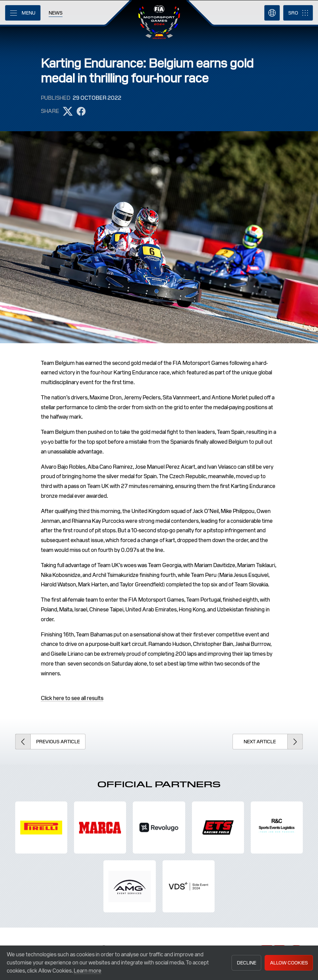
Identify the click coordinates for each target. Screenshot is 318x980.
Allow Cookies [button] (289, 963)
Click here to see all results (72, 698)
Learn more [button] (88, 971)
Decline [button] (247, 963)
